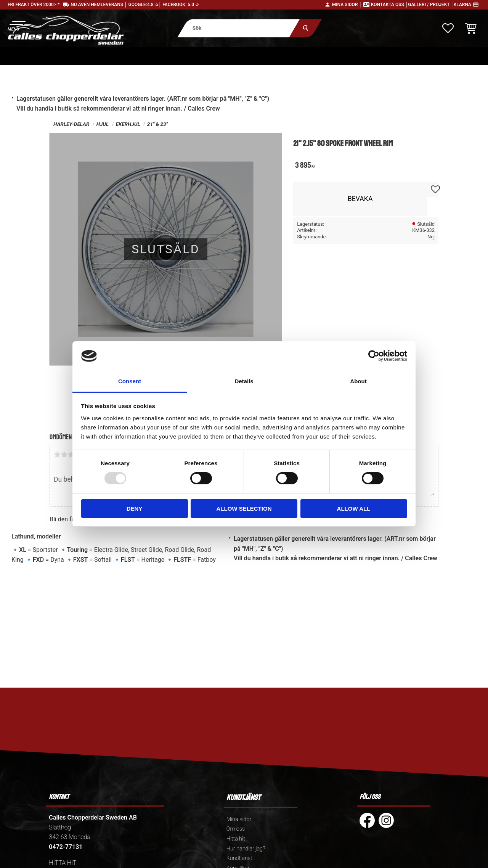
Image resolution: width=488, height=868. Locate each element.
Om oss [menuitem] (236, 829)
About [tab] (358, 381)
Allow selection (244, 509)
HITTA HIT (63, 863)
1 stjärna (57, 455)
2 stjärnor (64, 455)
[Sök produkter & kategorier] (238, 28)
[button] (16, 25)
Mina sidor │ (347, 5)
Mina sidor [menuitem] (239, 819)
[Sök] (306, 28)
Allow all (354, 509)
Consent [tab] (130, 381)
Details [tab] (244, 381)
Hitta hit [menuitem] (236, 839)
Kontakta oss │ (389, 5)
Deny (135, 509)
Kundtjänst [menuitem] (239, 858)
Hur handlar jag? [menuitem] (246, 849)
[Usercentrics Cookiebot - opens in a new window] (374, 356)
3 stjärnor (71, 455)
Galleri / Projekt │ (431, 5)
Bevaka (360, 199)
